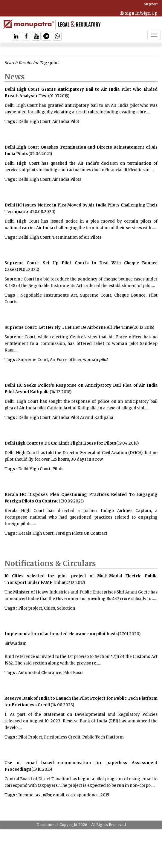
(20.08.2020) (43, 212)
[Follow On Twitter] (36, 37)
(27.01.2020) (129, 634)
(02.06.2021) (40, 154)
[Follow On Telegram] (46, 37)
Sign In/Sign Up (139, 13)
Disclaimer (46, 825)
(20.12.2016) (143, 327)
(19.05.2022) (28, 270)
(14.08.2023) (62, 705)
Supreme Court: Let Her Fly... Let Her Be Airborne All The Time (68, 327)
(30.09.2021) (72, 501)
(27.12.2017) (74, 583)
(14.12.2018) (61, 392)
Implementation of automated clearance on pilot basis (61, 634)
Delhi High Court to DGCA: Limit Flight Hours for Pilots (60, 443)
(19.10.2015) (42, 769)
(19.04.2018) (127, 443)
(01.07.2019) (59, 96)
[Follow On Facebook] (26, 37)
